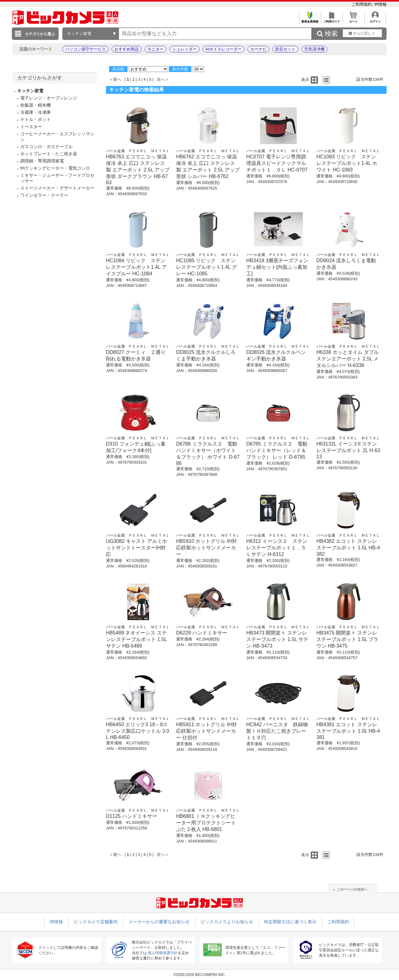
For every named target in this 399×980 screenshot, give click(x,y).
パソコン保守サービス (85, 49)
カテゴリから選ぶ (40, 34)
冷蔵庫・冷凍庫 (36, 112)
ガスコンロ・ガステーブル (46, 147)
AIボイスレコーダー (224, 49)
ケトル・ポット (36, 119)
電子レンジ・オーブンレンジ (49, 98)
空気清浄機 (314, 49)
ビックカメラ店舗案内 (96, 922)
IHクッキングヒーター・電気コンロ (55, 168)
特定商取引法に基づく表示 (290, 922)
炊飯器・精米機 (36, 105)
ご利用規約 (362, 4)
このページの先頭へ (352, 889)
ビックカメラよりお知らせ (227, 922)
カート (353, 20)
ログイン (375, 20)
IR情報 (380, 4)
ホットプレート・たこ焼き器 (49, 154)
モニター (156, 49)
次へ (161, 79)
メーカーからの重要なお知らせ (159, 922)
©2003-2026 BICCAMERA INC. (199, 975)
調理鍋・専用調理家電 (42, 161)
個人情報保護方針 (163, 953)
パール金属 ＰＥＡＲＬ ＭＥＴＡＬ (138, 151)
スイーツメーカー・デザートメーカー (57, 188)
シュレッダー (185, 49)
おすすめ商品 (127, 49)
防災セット (285, 49)
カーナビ (258, 49)
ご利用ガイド (332, 20)
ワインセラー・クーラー (44, 195)
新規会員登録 (310, 20)
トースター (31, 127)
